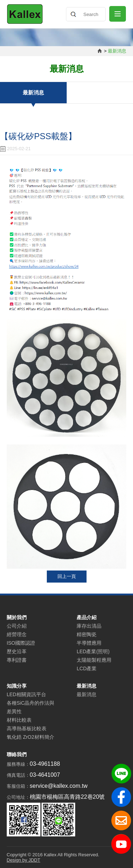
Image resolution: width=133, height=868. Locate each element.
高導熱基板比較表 (27, 728)
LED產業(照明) (93, 651)
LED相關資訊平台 (26, 694)
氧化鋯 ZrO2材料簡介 (31, 737)
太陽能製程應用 (94, 660)
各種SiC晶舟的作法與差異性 (31, 707)
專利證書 (17, 660)
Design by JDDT (24, 860)
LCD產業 (87, 668)
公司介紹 (17, 626)
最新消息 (33, 92)
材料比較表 (19, 720)
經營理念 (17, 634)
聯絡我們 (17, 754)
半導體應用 (89, 643)
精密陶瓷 (87, 634)
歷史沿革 (17, 651)
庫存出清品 (89, 626)
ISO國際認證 (21, 643)
